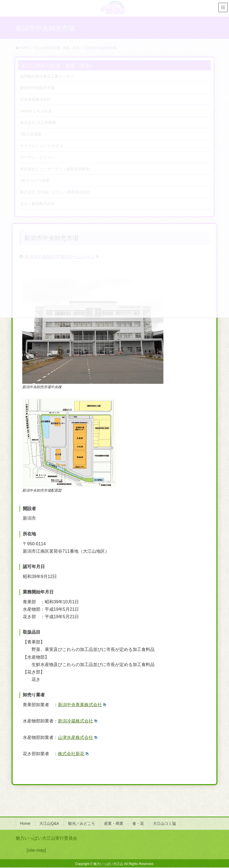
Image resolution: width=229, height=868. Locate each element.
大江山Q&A (49, 823)
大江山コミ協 (164, 823)
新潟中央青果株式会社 (82, 705)
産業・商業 (114, 823)
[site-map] (36, 850)
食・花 (138, 823)
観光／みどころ (82, 823)
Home (25, 823)
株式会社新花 (73, 754)
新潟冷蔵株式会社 (78, 721)
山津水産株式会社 (78, 737)
